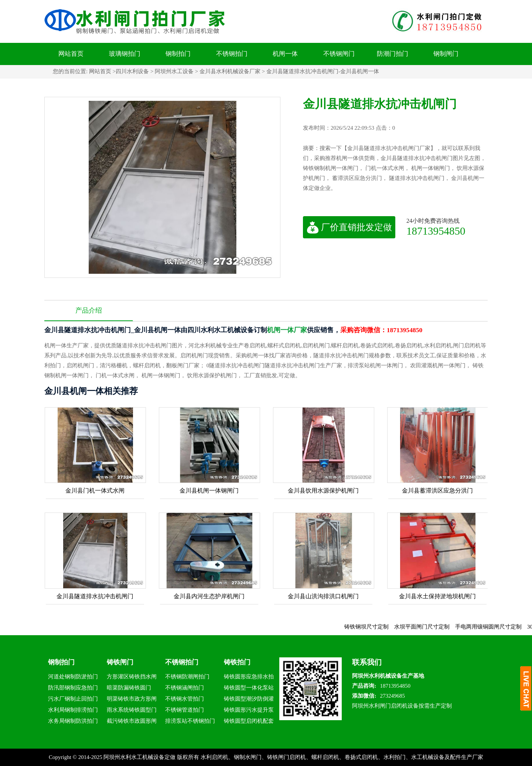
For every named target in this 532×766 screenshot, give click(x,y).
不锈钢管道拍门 (185, 710)
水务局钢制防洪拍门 (73, 721)
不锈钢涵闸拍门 (185, 688)
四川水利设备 (132, 71)
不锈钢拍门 (232, 54)
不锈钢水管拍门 (185, 699)
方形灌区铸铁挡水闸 (132, 677)
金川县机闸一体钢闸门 (209, 491)
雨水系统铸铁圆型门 (132, 710)
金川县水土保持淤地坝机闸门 (437, 596)
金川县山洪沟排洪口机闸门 (323, 596)
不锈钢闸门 (339, 54)
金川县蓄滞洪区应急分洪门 (437, 491)
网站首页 (71, 54)
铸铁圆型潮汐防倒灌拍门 (249, 700)
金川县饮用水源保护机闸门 (323, 491)
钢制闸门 (446, 54)
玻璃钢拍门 (125, 54)
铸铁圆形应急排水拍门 (249, 678)
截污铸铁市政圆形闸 (132, 721)
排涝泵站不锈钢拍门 (190, 721)
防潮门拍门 (393, 54)
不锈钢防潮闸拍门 (187, 677)
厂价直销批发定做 (349, 227)
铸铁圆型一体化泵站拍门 (249, 689)
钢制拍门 (178, 54)
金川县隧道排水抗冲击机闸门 (95, 596)
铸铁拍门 (237, 662)
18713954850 (436, 231)
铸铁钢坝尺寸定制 (385, 627)
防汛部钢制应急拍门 (73, 688)
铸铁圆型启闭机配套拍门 (249, 722)
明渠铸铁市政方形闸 (132, 699)
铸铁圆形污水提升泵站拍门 (249, 711)
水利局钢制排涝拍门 (73, 710)
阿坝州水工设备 (174, 71)
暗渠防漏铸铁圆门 (129, 688)
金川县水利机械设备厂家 (230, 71)
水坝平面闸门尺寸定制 (440, 627)
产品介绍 (89, 310)
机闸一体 (285, 54)
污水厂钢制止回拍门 (73, 699)
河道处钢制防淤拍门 (73, 677)
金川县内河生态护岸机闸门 (209, 596)
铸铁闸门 (120, 662)
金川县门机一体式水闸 (95, 491)
